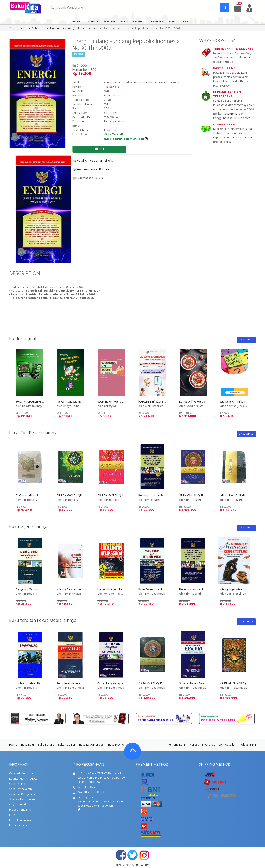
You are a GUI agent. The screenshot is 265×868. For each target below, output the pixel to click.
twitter (132, 855)
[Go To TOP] (132, 751)
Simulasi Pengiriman (22, 800)
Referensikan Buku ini (88, 178)
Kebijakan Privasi (20, 820)
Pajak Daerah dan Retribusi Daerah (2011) (164, 590)
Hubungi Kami (18, 825)
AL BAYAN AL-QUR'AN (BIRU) (198, 496)
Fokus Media (113, 96)
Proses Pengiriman (21, 810)
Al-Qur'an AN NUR (27, 496)
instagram (144, 855)
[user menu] (249, 8)
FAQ (12, 815)
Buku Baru (27, 745)
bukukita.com (140, 865)
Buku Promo (116, 745)
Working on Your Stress (113, 402)
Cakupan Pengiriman (23, 794)
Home (13, 745)
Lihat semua (246, 340)
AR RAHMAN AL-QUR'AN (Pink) (117, 496)
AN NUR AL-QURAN (233, 496)
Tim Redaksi (112, 87)
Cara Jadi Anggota (21, 774)
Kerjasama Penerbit (202, 745)
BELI (99, 149)
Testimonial (231, 114)
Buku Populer (67, 745)
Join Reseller (227, 745)
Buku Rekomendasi (92, 745)
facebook (121, 855)
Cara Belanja (17, 784)
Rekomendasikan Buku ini (91, 169)
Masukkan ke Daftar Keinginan (94, 161)
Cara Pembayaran (20, 789)
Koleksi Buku (248, 745)
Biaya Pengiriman (20, 805)
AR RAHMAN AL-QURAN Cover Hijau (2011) (84, 496)
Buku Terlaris (46, 745)
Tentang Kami (177, 745)
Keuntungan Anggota (23, 779)
